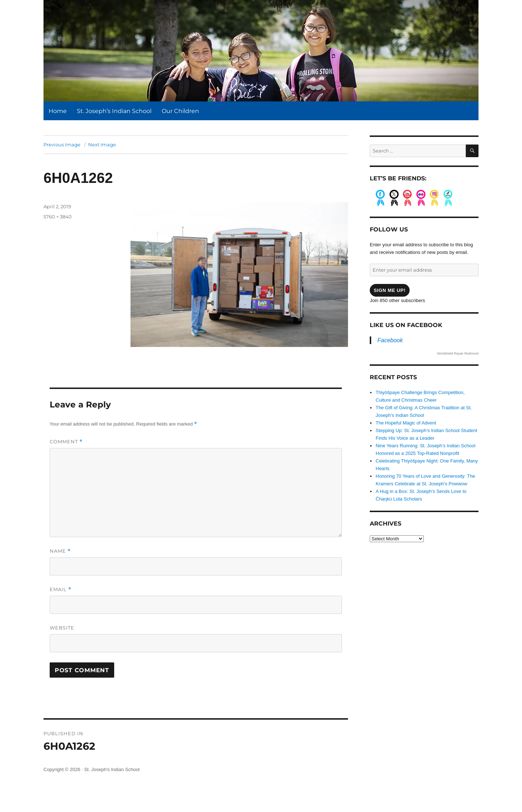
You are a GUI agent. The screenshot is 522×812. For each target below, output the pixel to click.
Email (61, 589)
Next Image (102, 145)
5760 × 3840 (58, 217)
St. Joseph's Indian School (112, 769)
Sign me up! (390, 290)
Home (58, 111)
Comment (66, 442)
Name (60, 551)
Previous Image (62, 145)
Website (62, 628)
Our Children (180, 111)
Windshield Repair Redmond (458, 353)
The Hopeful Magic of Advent (406, 423)
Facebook (390, 340)
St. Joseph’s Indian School (114, 111)
